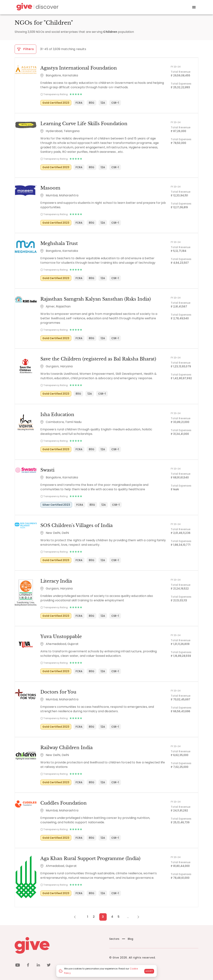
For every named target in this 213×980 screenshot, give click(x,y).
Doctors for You (58, 691)
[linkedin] (38, 965)
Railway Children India (66, 747)
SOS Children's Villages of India (76, 525)
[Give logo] (59, 944)
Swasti (47, 469)
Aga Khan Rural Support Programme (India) (90, 858)
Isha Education (57, 414)
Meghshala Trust (59, 243)
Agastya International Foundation (78, 68)
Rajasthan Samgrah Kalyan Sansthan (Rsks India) (95, 299)
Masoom (50, 188)
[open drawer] (194, 7)
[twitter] (49, 965)
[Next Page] (136, 916)
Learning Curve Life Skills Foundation (84, 123)
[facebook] (28, 965)
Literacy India (56, 580)
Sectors (114, 938)
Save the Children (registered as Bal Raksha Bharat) (98, 359)
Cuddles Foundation (63, 802)
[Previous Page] (77, 916)
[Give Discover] (37, 7)
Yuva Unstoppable (61, 636)
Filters (25, 49)
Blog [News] (128, 938)
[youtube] (18, 965)
